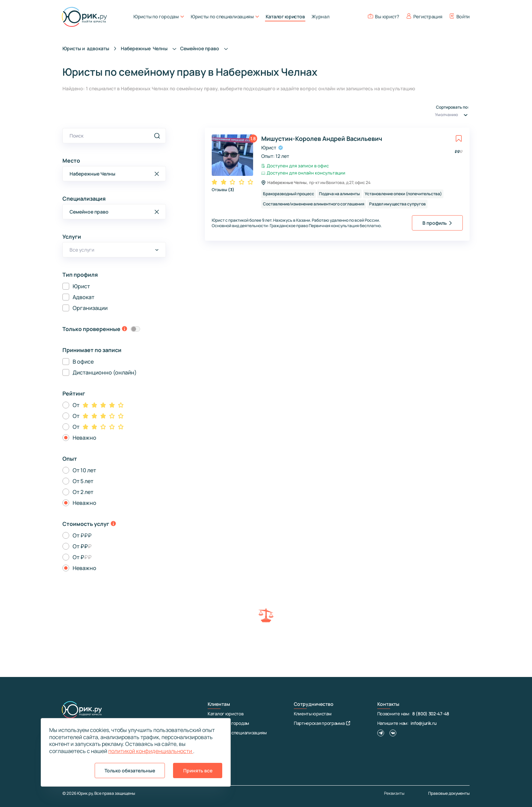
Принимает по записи (92, 350)
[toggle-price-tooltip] (113, 524)
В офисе (83, 362)
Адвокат (83, 297)
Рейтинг (74, 393)
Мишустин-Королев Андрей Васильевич (322, 139)
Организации (90, 308)
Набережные (150, 48)
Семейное (206, 48)
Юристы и (86, 48)
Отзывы (223, 190)
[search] (157, 136)
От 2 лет (83, 492)
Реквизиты (394, 793)
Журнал (320, 16)
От (76, 405)
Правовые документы (449, 793)
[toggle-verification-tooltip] (125, 329)
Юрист (81, 286)
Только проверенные (91, 329)
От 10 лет (84, 470)
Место (71, 161)
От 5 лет (83, 481)
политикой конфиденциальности (151, 751)
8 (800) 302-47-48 (431, 714)
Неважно (84, 438)
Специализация (84, 199)
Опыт (70, 459)
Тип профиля (80, 275)
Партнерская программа (322, 723)
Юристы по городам (159, 16)
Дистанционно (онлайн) (105, 372)
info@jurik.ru (423, 723)
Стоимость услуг (86, 524)
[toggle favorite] (459, 139)
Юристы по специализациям (225, 16)
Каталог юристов (285, 16)
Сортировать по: (452, 112)
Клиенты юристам (313, 714)
